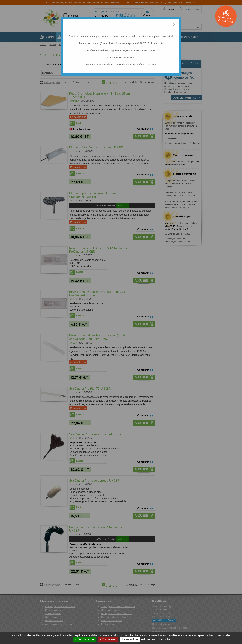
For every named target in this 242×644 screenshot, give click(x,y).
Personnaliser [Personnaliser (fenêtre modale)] (130, 639)
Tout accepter (85, 639)
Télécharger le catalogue (225, 19)
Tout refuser (108, 639)
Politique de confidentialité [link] (155, 639)
